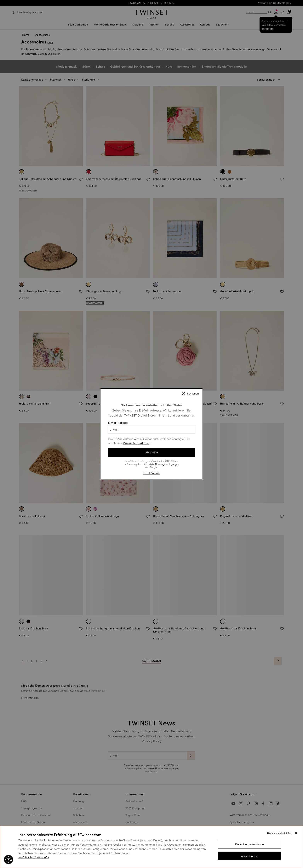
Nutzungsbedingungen (167, 464)
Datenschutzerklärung (137, 443)
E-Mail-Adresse (151, 427)
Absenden (152, 452)
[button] (250, 844)
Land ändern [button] (151, 473)
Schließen (190, 394)
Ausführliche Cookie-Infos (34, 857)
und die (151, 464)
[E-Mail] (151, 429)
